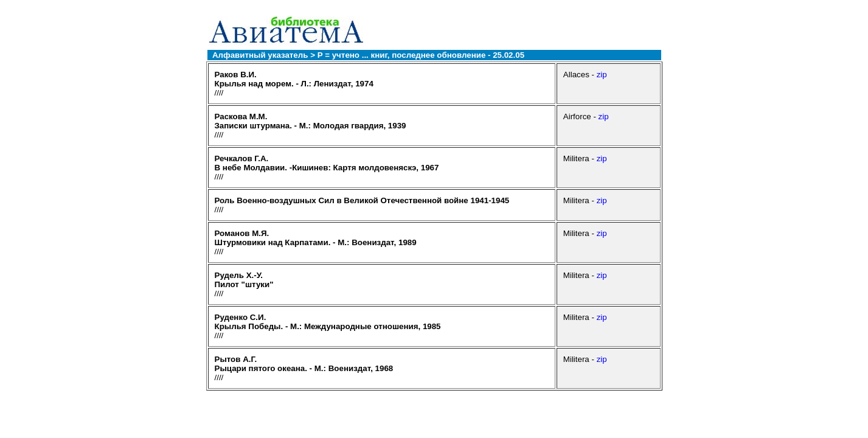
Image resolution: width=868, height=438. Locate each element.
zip (602, 75)
